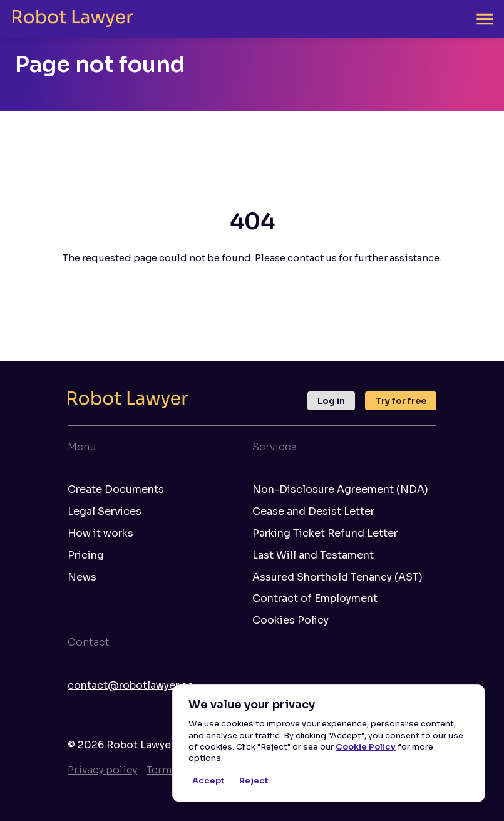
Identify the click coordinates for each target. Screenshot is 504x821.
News (82, 577)
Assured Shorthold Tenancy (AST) (337, 577)
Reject (254, 781)
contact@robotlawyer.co (131, 685)
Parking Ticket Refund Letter (325, 534)
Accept (208, 781)
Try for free (401, 401)
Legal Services (105, 512)
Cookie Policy (366, 747)
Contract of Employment (315, 599)
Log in (331, 401)
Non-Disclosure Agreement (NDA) (340, 490)
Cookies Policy (291, 621)
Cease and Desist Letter (313, 512)
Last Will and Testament (313, 555)
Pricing (86, 555)
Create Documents (116, 490)
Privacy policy (102, 770)
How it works (100, 534)
